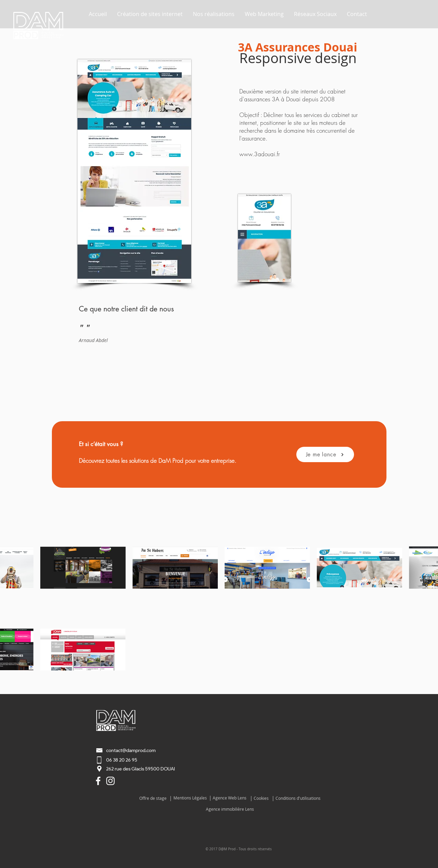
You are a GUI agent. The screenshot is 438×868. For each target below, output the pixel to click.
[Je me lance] (325, 454)
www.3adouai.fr (260, 154)
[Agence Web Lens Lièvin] (98, 781)
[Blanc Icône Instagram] (110, 781)
